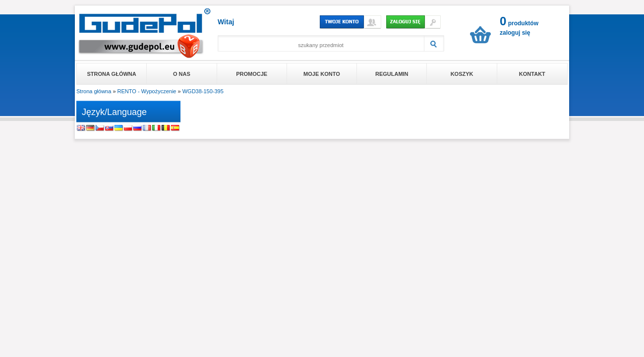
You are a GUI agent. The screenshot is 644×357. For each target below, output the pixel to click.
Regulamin (392, 74)
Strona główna (112, 74)
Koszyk (462, 74)
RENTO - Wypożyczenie (147, 91)
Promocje (252, 74)
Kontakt (532, 74)
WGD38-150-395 (203, 91)
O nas (182, 74)
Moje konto (322, 74)
